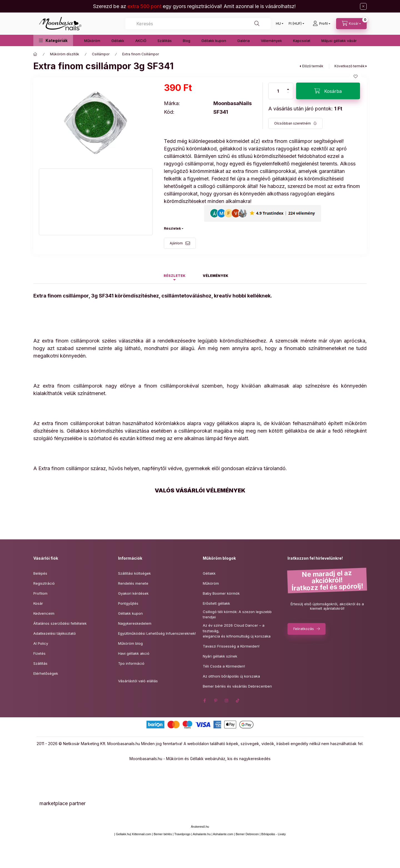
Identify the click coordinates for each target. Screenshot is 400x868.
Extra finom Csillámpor (141, 54)
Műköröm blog (130, 643)
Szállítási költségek (134, 573)
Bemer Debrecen (247, 834)
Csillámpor (101, 54)
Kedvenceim (44, 613)
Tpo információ (131, 663)
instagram (227, 701)
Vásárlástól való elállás (138, 681)
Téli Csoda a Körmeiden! (224, 666)
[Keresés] (257, 24)
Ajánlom (176, 243)
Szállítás (40, 663)
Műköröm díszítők (65, 54)
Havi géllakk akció (134, 653)
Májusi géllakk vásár (339, 41)
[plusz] (288, 87)
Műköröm (92, 41)
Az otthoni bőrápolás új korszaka (231, 676)
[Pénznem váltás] (295, 24)
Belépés (40, 573)
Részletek (172, 228)
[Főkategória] (35, 54)
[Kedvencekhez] (356, 76)
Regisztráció (44, 583)
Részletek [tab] (175, 276)
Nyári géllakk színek (220, 656)
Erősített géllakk (216, 603)
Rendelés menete (133, 583)
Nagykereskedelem (135, 623)
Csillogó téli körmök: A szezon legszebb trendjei (237, 614)
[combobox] (198, 24)
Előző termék (313, 66)
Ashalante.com (223, 834)
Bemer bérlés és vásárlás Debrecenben (237, 686)
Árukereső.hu (200, 827)
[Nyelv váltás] (278, 24)
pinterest (216, 701)
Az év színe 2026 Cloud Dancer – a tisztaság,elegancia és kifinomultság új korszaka (237, 631)
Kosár (38, 603)
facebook (204, 701)
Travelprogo (182, 834)
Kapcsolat (302, 41)
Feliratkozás (304, 629)
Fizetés (39, 653)
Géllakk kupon (214, 41)
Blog (187, 41)
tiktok (238, 701)
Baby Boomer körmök (221, 593)
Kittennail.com (142, 834)
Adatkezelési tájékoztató (55, 633)
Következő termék (350, 66)
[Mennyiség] (278, 91)
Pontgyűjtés (128, 603)
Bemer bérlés (163, 834)
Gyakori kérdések (133, 593)
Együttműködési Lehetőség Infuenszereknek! (157, 633)
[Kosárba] (328, 91)
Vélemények (271, 41)
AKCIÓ (141, 41)
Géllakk (118, 41)
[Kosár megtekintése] (351, 24)
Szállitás (165, 41)
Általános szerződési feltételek (60, 623)
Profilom (40, 593)
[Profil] (322, 24)
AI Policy (41, 643)
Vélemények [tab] (216, 276)
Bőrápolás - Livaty (274, 834)
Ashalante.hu (202, 834)
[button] (53, 40)
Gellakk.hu (123, 834)
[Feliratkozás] (295, 123)
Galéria (243, 41)
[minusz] (288, 95)
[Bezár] (363, 6)
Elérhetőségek (46, 673)
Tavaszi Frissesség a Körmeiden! (231, 646)
